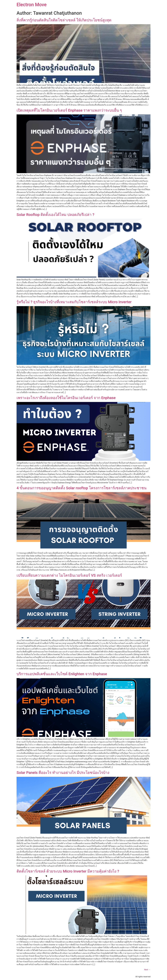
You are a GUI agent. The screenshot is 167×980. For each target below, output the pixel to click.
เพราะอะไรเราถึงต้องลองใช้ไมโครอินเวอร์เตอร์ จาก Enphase (66, 398)
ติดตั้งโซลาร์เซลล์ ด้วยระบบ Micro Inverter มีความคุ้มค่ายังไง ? (68, 871)
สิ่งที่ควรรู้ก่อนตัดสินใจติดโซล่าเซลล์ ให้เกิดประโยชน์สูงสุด (64, 20)
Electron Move (32, 5)
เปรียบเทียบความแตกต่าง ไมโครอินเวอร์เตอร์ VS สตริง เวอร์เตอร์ (69, 575)
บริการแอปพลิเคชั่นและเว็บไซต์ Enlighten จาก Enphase (62, 674)
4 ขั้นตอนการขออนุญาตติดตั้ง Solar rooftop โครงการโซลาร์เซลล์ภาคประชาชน (82, 488)
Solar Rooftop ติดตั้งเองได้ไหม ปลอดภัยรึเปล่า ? (55, 215)
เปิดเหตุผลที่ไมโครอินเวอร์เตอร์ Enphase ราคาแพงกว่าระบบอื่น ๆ (69, 110)
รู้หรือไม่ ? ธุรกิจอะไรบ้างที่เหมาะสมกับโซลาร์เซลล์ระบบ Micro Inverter (74, 302)
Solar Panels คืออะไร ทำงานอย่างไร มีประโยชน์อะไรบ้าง (63, 773)
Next (147, 970)
